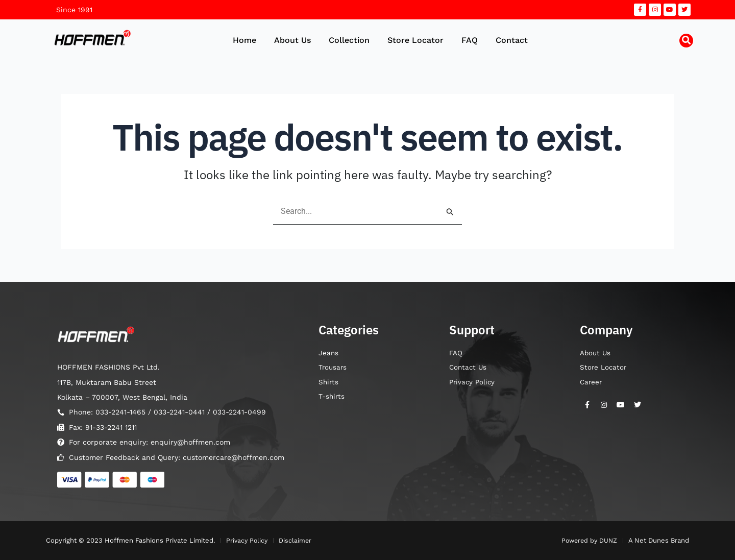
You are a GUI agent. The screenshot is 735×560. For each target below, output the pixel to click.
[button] (686, 41)
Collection (349, 40)
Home (244, 40)
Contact (512, 40)
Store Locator (415, 40)
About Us (292, 40)
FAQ (470, 40)
